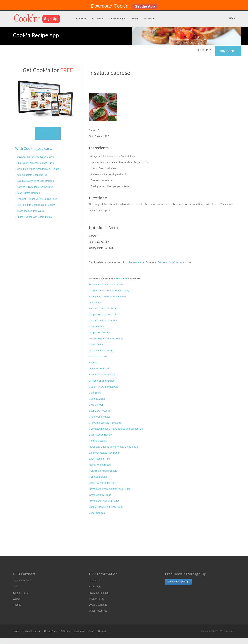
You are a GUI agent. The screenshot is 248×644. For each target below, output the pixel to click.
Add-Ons (98, 19)
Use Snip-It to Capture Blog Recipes (36, 205)
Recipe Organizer (31, 631)
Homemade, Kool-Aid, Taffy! (104, 501)
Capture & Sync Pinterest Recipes (35, 187)
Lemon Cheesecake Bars (102, 483)
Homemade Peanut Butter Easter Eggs (110, 489)
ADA (15, 587)
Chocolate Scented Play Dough (106, 423)
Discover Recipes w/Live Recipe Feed (37, 199)
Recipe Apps (50, 631)
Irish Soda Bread (98, 477)
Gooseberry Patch (23, 581)
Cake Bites (95, 393)
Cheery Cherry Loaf (99, 417)
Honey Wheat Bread (100, 465)
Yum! (135, 19)
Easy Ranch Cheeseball (102, 375)
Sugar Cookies (97, 513)
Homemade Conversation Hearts (106, 285)
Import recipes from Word (30, 211)
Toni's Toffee (96, 303)
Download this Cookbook (171, 262)
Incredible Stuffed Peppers (103, 471)
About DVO (95, 587)
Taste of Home (21, 593)
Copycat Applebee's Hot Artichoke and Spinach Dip (116, 429)
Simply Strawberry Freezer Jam (106, 507)
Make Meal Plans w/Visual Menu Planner (38, 169)
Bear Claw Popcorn (99, 411)
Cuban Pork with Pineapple (103, 387)
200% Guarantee (98, 605)
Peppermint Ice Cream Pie (103, 315)
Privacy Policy (96, 599)
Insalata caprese (98, 357)
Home (16, 631)
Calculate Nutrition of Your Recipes (35, 181)
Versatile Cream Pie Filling (103, 309)
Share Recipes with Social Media (34, 217)
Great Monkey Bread (100, 495)
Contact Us (95, 581)
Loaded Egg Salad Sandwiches (106, 339)
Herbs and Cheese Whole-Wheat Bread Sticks (114, 447)
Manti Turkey (96, 345)
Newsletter (122, 279)
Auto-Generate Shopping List (32, 175)
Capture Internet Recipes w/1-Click (35, 157)
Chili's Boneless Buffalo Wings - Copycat (111, 291)
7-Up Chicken (96, 405)
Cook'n (81, 19)
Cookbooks (117, 19)
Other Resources (98, 611)
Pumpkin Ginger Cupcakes (103, 321)
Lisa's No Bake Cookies (102, 351)
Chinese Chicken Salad (101, 381)
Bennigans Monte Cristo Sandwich (107, 297)
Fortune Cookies (98, 441)
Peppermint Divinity (99, 333)
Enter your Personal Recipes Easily (35, 163)
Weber (16, 599)
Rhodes (17, 605)
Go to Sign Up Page (178, 582)
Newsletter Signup (99, 593)
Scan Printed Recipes (28, 193)
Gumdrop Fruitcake (99, 369)
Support (150, 19)
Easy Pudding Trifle (99, 459)
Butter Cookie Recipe (100, 435)
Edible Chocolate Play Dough (105, 453)
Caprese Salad (97, 399)
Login (231, 18)
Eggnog (93, 363)
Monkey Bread (97, 327)
